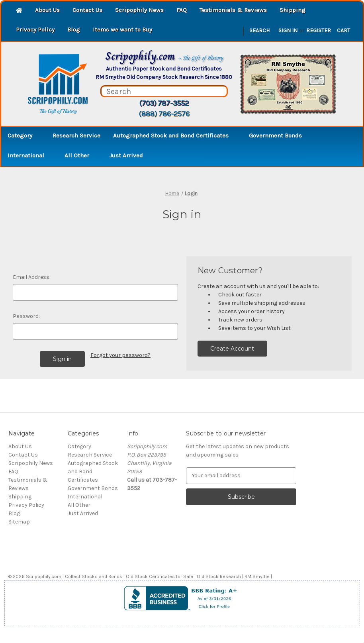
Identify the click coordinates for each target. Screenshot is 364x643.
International (30, 155)
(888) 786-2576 (164, 114)
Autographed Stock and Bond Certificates (175, 135)
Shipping (293, 10)
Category (24, 135)
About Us (47, 10)
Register (319, 30)
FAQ (182, 10)
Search (259, 30)
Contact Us (87, 10)
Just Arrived (126, 155)
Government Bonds (279, 135)
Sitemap (19, 522)
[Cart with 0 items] (343, 30)
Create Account (232, 349)
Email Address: (32, 277)
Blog (74, 29)
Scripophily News (139, 10)
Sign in (288, 30)
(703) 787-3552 (164, 103)
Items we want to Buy (122, 29)
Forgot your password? (120, 355)
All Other (81, 155)
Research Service (76, 135)
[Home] (19, 11)
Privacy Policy (35, 29)
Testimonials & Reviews (233, 10)
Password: (26, 316)
